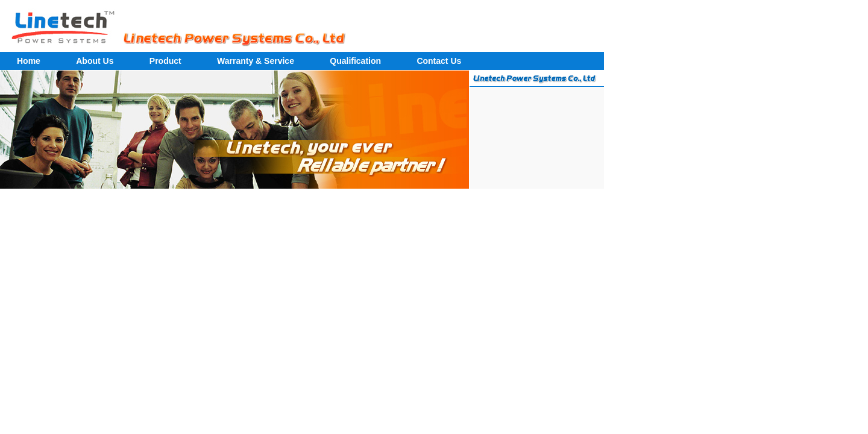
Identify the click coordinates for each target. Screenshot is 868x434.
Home (29, 61)
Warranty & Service (256, 61)
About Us (95, 61)
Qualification (355, 61)
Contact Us (439, 61)
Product (165, 61)
